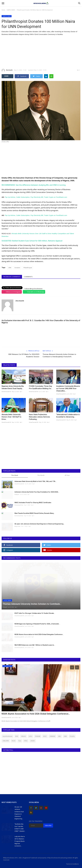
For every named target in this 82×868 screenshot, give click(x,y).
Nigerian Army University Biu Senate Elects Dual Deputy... (13, 387)
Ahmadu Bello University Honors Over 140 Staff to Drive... (11, 417)
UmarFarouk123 (6, 392)
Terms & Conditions (72, 864)
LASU (30, 736)
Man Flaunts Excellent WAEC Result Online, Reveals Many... (35, 513)
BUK (17, 736)
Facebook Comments (12, 277)
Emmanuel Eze (19, 505)
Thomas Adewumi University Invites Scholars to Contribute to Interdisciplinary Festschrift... (59, 355)
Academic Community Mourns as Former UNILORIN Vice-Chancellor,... (68, 389)
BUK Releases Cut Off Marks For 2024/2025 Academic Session (24, 355)
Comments (28, 277)
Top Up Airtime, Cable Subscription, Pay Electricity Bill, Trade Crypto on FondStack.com (36, 197)
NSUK (14, 741)
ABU (60, 736)
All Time (67, 475)
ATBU (26, 741)
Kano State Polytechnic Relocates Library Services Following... (39, 417)
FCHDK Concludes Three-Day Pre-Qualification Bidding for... (41, 387)
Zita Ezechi (7, 70)
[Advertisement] (41, 52)
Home (3, 10)
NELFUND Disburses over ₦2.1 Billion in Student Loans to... (35, 645)
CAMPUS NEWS (11, 10)
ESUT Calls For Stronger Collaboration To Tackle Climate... (35, 613)
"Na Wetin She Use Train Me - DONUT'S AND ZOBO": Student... (20, 828)
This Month (41, 475)
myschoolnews (8, 736)
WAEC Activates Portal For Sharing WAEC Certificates (33, 503)
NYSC (45, 736)
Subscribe (48, 825)
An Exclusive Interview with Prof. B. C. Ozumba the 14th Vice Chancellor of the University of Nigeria (41, 321)
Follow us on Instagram (13, 292)
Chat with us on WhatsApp (36, 292)
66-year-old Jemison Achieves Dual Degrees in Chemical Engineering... (40, 524)
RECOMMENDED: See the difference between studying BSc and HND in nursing (34, 185)
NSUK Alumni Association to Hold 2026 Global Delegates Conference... (39, 634)
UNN (10, 268)
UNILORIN (6, 741)
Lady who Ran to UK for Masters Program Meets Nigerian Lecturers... (20, 841)
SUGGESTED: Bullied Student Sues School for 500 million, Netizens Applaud (32, 241)
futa (20, 741)
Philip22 (17, 494)
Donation (17, 268)
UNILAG (23, 736)
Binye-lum (17, 526)
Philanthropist (28, 268)
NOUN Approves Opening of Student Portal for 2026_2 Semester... (37, 624)
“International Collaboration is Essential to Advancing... (68, 416)
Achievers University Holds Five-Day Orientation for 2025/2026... (37, 492)
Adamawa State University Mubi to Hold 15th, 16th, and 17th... (36, 481)
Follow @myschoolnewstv (33, 289)
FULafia (72, 736)
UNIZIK (33, 741)
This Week (15, 475)
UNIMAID (52, 736)
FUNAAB (38, 736)
